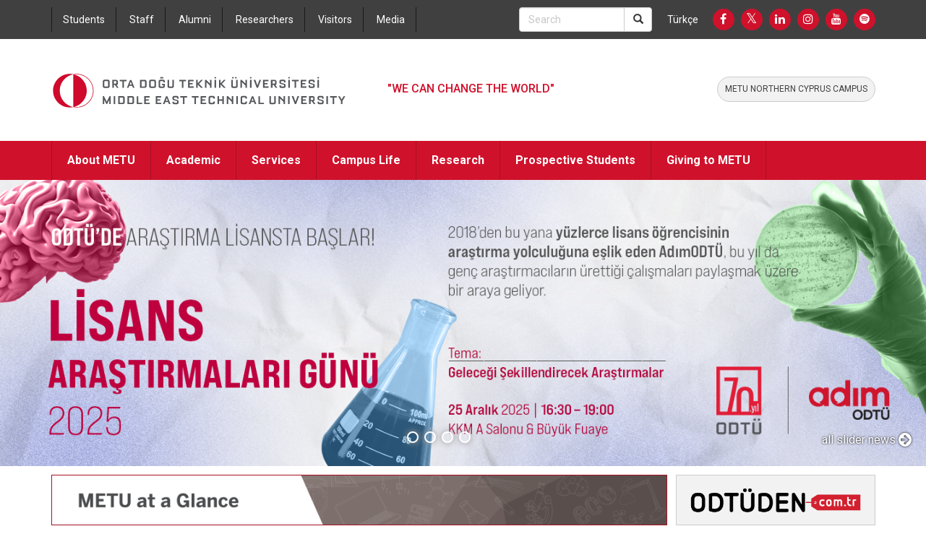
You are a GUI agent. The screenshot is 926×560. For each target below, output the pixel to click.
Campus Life (366, 160)
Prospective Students (575, 160)
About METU (101, 160)
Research (458, 160)
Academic (193, 160)
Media (391, 20)
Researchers (265, 20)
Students (84, 20)
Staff (142, 20)
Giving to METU (708, 160)
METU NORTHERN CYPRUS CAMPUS (796, 89)
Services (276, 160)
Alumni (195, 20)
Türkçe (683, 20)
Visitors (335, 20)
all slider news (867, 440)
